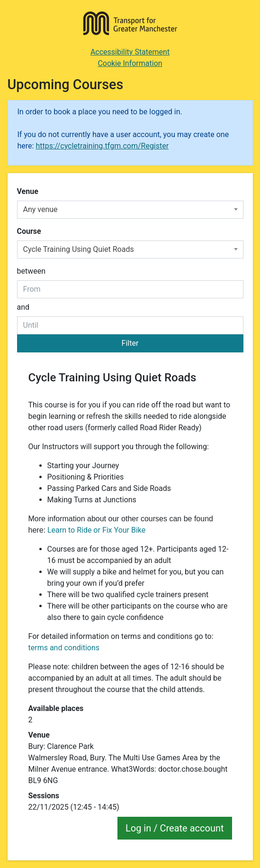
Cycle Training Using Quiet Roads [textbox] (79, 249)
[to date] (130, 325)
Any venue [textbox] (40, 209)
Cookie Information (130, 63)
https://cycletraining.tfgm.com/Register (102, 146)
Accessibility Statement (130, 52)
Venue (28, 191)
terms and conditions (64, 648)
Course (29, 231)
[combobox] (130, 210)
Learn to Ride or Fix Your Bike (96, 530)
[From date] (130, 289)
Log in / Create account (175, 828)
